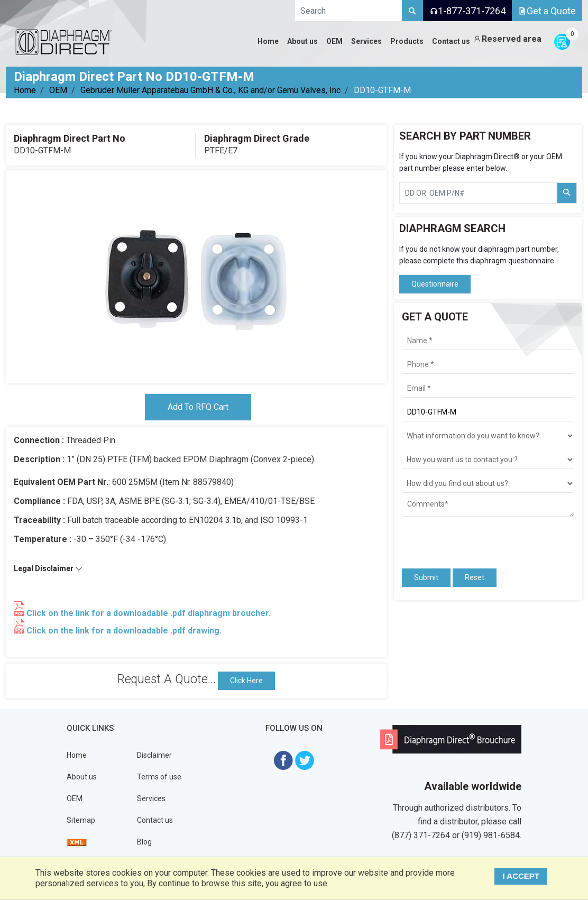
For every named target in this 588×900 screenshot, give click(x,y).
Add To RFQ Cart (198, 407)
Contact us (155, 820)
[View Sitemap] (77, 842)
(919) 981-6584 (491, 835)
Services (151, 798)
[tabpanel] (196, 277)
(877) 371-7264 (421, 835)
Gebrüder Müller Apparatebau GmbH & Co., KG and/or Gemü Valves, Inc (210, 90)
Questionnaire (435, 284)
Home (25, 90)
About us (82, 777)
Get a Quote (547, 11)
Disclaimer (154, 755)
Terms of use (159, 777)
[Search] (412, 11)
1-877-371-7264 (467, 11)
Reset (475, 577)
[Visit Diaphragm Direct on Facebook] (283, 760)
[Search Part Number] (567, 193)
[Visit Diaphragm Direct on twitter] (305, 760)
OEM (58, 90)
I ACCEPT (521, 876)
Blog (144, 842)
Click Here (246, 681)
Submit (426, 577)
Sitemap (81, 820)
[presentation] (464, 538)
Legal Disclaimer (48, 568)
